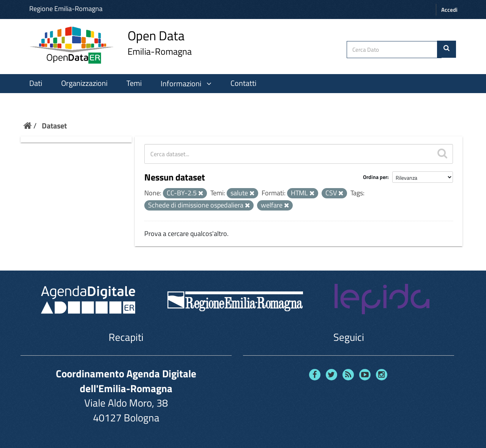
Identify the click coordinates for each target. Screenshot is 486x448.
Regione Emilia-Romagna (66, 9)
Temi (134, 83)
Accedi (449, 10)
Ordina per (375, 177)
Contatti (243, 83)
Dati (36, 83)
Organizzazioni (84, 83)
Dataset (54, 126)
